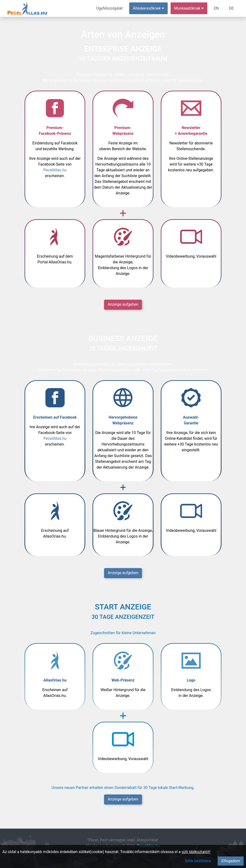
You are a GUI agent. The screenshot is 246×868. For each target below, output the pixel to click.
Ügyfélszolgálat (110, 8)
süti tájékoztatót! (196, 852)
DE (231, 8)
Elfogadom (231, 861)
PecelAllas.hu (55, 170)
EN (217, 8)
